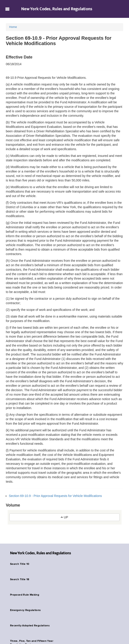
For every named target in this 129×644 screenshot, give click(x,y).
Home (13, 27)
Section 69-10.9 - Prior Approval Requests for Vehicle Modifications (55, 496)
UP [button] (64, 517)
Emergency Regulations (25, 610)
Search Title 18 (20, 580)
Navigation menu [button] (7, 9)
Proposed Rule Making (25, 595)
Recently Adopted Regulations (30, 626)
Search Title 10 (20, 564)
